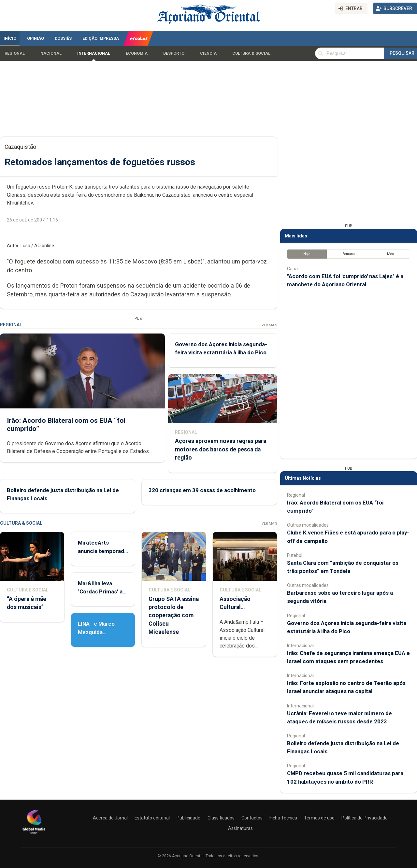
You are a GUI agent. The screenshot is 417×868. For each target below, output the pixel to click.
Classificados (221, 818)
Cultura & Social (251, 53)
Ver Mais (269, 325)
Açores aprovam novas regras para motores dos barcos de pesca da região (221, 449)
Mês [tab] (390, 254)
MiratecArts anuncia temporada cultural (102, 551)
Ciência (208, 53)
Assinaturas (240, 828)
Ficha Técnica (283, 818)
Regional (15, 53)
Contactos (252, 818)
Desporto (174, 53)
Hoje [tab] (307, 254)
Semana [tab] (349, 254)
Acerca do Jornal (110, 818)
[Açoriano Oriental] (34, 834)
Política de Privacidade (365, 818)
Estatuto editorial (152, 818)
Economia (137, 53)
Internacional (94, 53)
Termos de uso (319, 818)
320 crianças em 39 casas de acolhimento (202, 490)
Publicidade (188, 818)
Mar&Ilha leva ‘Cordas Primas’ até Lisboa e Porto (103, 591)
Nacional (51, 53)
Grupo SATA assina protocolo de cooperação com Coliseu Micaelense (174, 615)
